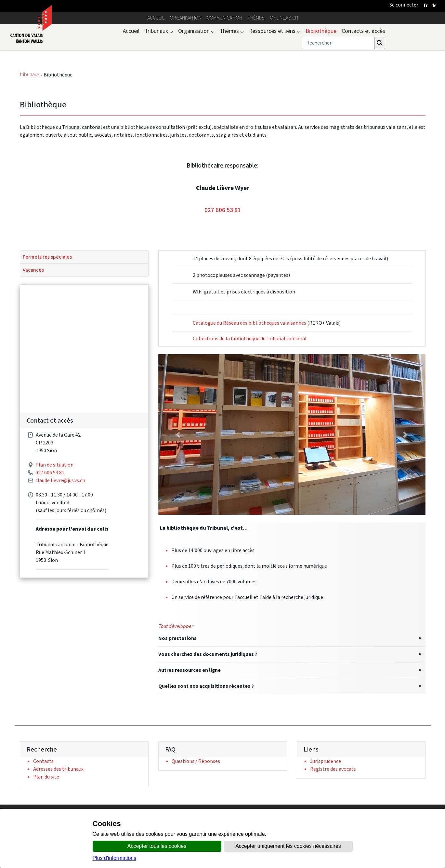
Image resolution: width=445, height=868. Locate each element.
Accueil (156, 18)
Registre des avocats (333, 769)
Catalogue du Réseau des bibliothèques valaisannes (249, 323)
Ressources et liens (275, 31)
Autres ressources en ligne (190, 670)
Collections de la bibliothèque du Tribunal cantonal (250, 339)
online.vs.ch (284, 18)
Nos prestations (177, 638)
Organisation (186, 18)
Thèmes (256, 18)
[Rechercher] (338, 43)
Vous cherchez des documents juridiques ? (208, 654)
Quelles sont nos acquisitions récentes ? (206, 686)
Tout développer (176, 626)
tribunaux (30, 75)
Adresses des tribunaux (58, 769)
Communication (224, 18)
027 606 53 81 (223, 210)
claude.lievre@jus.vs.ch (60, 523)
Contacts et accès (363, 31)
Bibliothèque (321, 31)
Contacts (43, 761)
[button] (178, 434)
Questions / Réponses (196, 761)
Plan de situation (54, 508)
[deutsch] (434, 5)
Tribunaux (159, 31)
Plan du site (46, 777)
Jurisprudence (326, 761)
